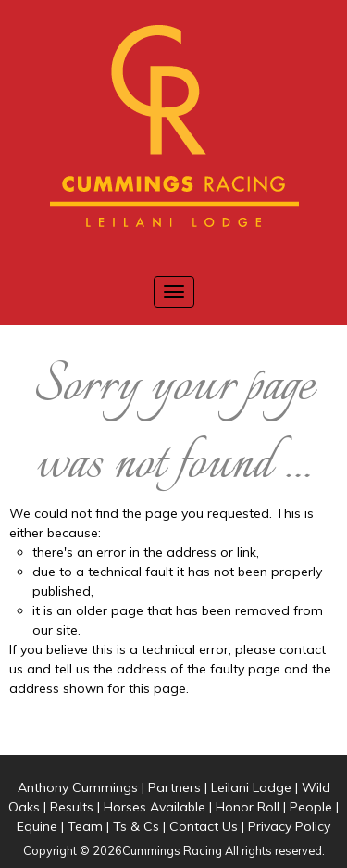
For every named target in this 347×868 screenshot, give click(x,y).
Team (85, 826)
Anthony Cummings (78, 787)
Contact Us (204, 826)
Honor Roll (248, 807)
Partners (174, 787)
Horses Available (155, 807)
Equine (37, 826)
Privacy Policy (289, 826)
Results (72, 807)
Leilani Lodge (251, 787)
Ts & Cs (136, 826)
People (311, 807)
